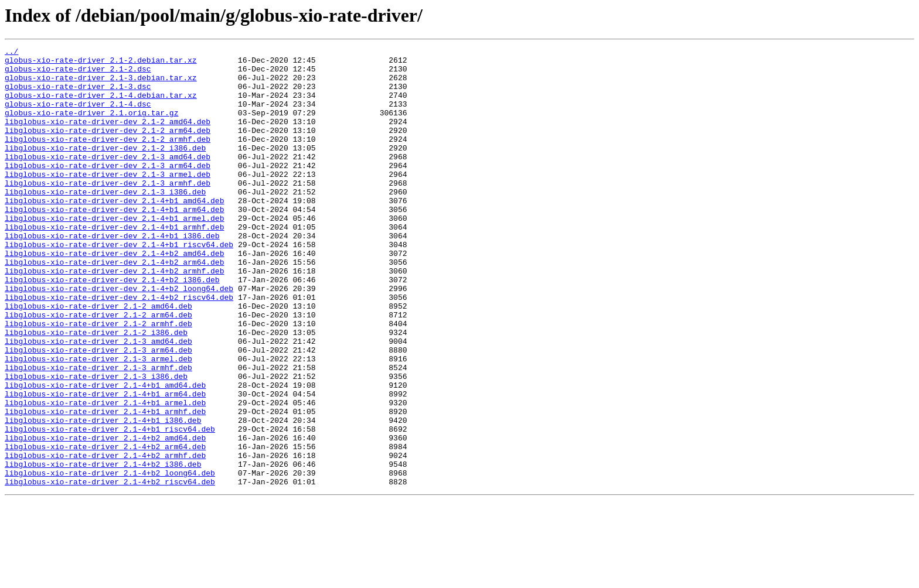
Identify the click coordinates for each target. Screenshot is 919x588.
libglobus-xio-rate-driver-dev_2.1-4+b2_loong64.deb (119, 337)
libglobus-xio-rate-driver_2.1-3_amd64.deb (98, 401)
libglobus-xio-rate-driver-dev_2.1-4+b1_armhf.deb (114, 264)
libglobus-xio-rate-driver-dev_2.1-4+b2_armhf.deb (114, 316)
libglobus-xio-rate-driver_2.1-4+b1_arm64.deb (105, 464)
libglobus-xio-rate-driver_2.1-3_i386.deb (96, 443)
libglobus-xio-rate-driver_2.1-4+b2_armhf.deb (105, 538)
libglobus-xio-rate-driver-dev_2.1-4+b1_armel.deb (114, 253)
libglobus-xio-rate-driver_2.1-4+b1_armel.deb (105, 474)
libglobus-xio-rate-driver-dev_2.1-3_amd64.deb (108, 179)
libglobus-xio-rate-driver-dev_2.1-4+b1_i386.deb (112, 274)
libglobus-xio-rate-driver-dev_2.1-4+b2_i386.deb (112, 327)
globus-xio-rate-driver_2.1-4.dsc (78, 116)
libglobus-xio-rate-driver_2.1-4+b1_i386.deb (103, 495)
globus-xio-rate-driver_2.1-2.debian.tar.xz (101, 63)
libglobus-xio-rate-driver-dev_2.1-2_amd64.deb (108, 137)
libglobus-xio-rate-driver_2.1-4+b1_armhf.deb (105, 485)
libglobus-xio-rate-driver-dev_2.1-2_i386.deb (105, 169)
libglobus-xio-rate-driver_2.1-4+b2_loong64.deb (110, 559)
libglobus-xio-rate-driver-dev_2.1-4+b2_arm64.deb (114, 306)
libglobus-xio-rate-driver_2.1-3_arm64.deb (98, 411)
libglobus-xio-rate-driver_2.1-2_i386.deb (96, 390)
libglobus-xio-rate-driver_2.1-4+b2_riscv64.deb (110, 569)
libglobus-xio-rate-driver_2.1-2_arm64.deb (98, 369)
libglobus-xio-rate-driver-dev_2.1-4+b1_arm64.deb (114, 242)
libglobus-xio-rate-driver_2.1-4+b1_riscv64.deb (110, 506)
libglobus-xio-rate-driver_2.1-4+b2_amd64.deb (105, 517)
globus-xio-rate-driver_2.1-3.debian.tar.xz (101, 84)
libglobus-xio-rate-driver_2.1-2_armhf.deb (98, 380)
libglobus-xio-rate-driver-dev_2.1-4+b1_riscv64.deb (119, 285)
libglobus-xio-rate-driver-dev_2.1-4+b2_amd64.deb (114, 295)
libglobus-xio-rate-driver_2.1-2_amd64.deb (98, 358)
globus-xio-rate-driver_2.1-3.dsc (78, 95)
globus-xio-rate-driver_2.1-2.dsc (78, 74)
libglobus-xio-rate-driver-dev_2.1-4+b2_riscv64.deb (119, 348)
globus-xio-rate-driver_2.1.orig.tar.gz (91, 127)
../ (11, 53)
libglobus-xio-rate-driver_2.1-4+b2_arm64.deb (105, 527)
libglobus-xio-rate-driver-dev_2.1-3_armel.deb (108, 200)
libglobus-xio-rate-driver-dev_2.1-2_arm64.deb (108, 148)
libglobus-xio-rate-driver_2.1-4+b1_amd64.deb (105, 453)
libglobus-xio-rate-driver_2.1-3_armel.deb (98, 422)
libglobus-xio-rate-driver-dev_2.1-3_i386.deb (105, 221)
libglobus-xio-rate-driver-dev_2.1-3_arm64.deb (108, 190)
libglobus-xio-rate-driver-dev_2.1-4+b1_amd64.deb (114, 232)
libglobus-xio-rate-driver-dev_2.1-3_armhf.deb (108, 211)
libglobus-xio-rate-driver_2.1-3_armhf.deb (98, 432)
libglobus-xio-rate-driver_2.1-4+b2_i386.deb (103, 548)
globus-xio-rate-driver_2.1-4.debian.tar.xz (101, 105)
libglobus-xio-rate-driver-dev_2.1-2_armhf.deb (108, 158)
